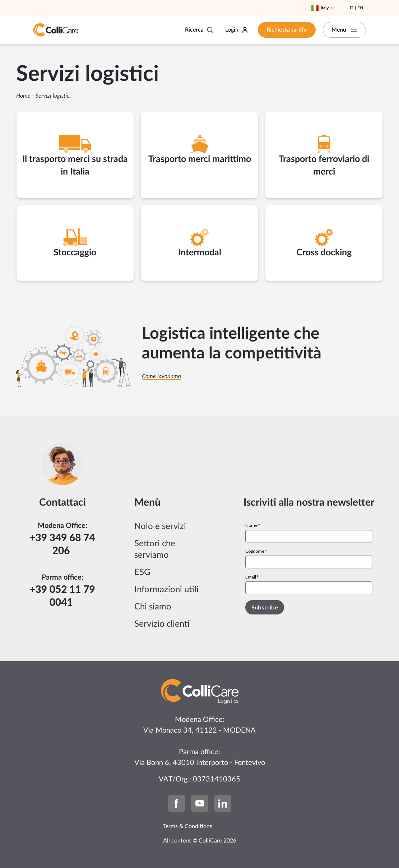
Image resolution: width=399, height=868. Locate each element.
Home (23, 96)
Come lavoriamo (161, 376)
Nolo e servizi (160, 526)
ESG (142, 572)
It (352, 8)
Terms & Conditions (188, 826)
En (360, 8)
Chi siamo (153, 607)
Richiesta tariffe (287, 30)
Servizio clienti (162, 624)
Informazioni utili (166, 590)
